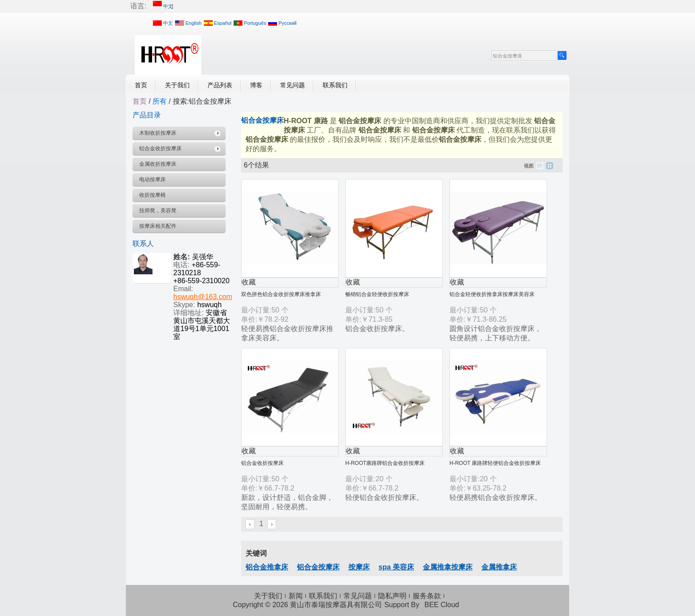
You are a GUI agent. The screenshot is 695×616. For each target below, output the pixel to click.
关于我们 (177, 85)
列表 (540, 166)
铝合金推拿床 (267, 567)
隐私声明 (392, 596)
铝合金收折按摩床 (262, 463)
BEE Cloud (441, 605)
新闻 (296, 596)
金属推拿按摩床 (448, 567)
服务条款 (427, 596)
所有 (160, 101)
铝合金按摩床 (318, 567)
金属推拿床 (499, 567)
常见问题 (293, 85)
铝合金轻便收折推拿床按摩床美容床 (492, 294)
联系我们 (335, 85)
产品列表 (220, 85)
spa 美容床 (396, 567)
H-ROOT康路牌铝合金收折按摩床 (385, 463)
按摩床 (359, 567)
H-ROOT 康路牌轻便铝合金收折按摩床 (495, 463)
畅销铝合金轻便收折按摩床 (377, 294)
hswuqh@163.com (203, 297)
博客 (256, 85)
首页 (141, 85)
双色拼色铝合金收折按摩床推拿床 (281, 294)
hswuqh (209, 305)
